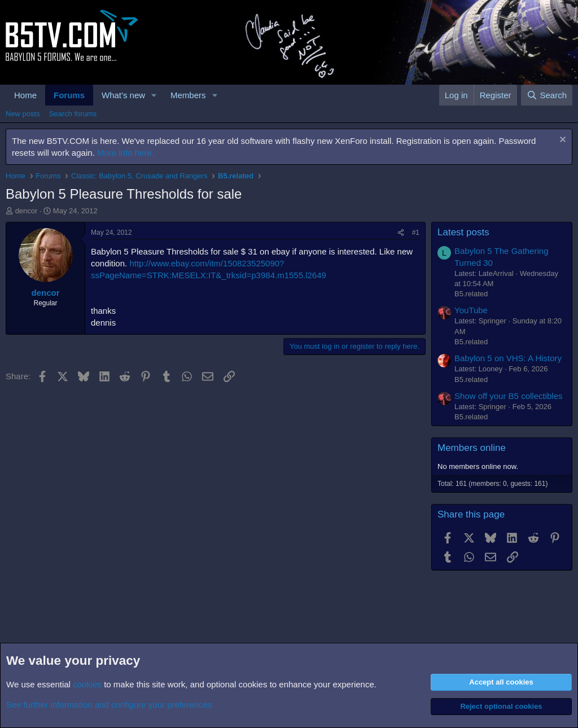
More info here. (126, 153)
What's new (123, 95)
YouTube (471, 310)
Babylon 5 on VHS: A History (508, 358)
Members (188, 95)
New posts (23, 114)
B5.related (471, 294)
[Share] (401, 233)
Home (25, 95)
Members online (472, 448)
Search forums (73, 114)
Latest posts (463, 232)
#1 (416, 233)
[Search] (547, 95)
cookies (87, 684)
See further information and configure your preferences (109, 705)
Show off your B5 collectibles (509, 396)
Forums (69, 95)
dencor (27, 211)
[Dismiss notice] (561, 141)
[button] (154, 95)
